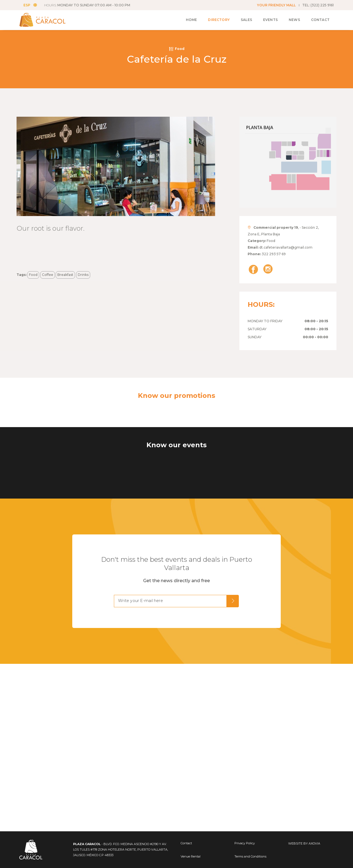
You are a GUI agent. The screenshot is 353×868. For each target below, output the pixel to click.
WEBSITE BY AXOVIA (304, 843)
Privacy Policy (245, 843)
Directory (219, 20)
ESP (30, 5)
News (294, 20)
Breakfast (65, 275)
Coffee (48, 275)
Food (33, 275)
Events (270, 20)
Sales (246, 20)
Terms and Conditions (250, 856)
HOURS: (87, 5)
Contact (320, 20)
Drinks (83, 275)
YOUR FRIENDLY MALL (276, 5)
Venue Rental (191, 856)
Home (192, 20)
